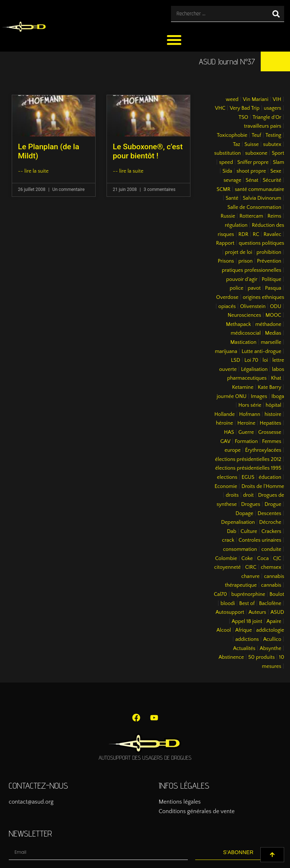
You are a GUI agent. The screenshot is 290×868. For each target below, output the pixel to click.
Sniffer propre (253, 162)
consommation (240, 549)
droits (232, 495)
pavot (254, 288)
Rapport (225, 243)
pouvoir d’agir (242, 279)
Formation (246, 441)
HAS (229, 432)
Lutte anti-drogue (261, 352)
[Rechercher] (276, 14)
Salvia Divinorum (262, 198)
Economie (226, 486)
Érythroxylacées (263, 450)
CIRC (251, 567)
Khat (276, 378)
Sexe (276, 171)
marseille (271, 342)
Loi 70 (252, 360)
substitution (228, 153)
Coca (263, 559)
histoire (273, 414)
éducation (270, 477)
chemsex (271, 567)
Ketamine (243, 387)
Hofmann (250, 414)
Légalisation (254, 369)
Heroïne (246, 423)
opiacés (227, 307)
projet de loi (239, 252)
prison (246, 261)
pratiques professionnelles (252, 270)
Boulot (277, 594)
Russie (228, 216)
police (237, 288)
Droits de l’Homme (263, 486)
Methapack (238, 324)
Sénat (252, 180)
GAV (226, 441)
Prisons (226, 261)
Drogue (273, 504)
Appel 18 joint (247, 621)
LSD (236, 360)
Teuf (256, 135)
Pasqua (273, 288)
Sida (227, 171)
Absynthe (270, 649)
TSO (243, 117)
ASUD (277, 612)
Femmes (272, 441)
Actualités (244, 649)
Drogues (251, 504)
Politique (272, 279)
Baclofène (270, 604)
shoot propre (251, 171)
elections (227, 477)
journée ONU (232, 397)
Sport (278, 153)
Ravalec (272, 234)
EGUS (248, 477)
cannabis (271, 585)
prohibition (269, 252)
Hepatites (270, 423)
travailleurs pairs (263, 126)
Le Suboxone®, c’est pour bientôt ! (148, 151)
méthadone (268, 324)
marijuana (226, 352)
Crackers (271, 531)
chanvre (250, 576)
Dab (232, 531)
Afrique (244, 630)
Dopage (244, 514)
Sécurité (272, 180)
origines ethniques (263, 297)
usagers (273, 108)
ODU (276, 307)
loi (265, 360)
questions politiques (261, 243)
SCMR (224, 189)
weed (232, 99)
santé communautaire (259, 189)
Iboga (278, 397)
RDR (243, 234)
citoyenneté (228, 567)
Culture (249, 531)
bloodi (228, 604)
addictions (247, 639)
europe (233, 450)
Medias (273, 333)
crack (228, 540)
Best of (247, 604)
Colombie (226, 559)
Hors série (250, 405)
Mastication (243, 342)
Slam (278, 162)
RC (256, 234)
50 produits (261, 657)
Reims (274, 216)
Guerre (246, 432)
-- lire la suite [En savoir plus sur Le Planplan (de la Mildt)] (33, 171)
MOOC (273, 315)
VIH (277, 99)
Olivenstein (253, 307)
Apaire (274, 621)
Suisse (252, 144)
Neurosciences (244, 315)
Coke (247, 559)
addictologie (270, 630)
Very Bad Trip (244, 108)
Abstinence (231, 657)
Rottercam (251, 216)
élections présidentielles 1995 (248, 468)
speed (226, 162)
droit (248, 495)
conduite (271, 549)
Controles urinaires (260, 540)
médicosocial (246, 333)
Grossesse (270, 432)
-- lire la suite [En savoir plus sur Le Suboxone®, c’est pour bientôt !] (128, 171)
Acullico (272, 639)
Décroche (270, 522)
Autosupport (230, 612)
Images (259, 397)
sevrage (233, 180)
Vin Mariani (256, 99)
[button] (174, 40)
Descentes (270, 514)
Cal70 (220, 594)
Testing (273, 135)
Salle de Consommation (254, 207)
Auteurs (257, 612)
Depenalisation (238, 522)
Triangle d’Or (267, 117)
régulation (236, 225)
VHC (220, 108)
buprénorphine (248, 594)
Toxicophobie (232, 135)
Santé (232, 198)
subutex (272, 144)
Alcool (224, 630)
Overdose (227, 297)
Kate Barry (269, 387)
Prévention (269, 261)
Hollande (225, 414)
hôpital (274, 405)
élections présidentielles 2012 (248, 459)
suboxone (256, 153)
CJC (277, 559)
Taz (237, 144)
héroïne (225, 423)
